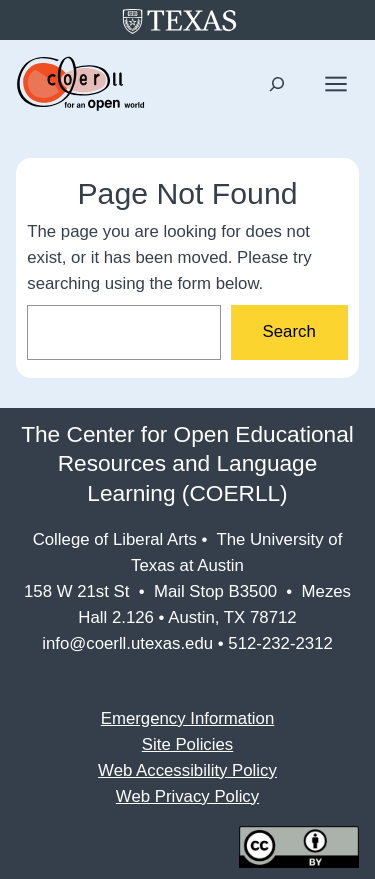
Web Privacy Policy (187, 796)
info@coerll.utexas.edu (127, 643)
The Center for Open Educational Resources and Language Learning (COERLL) (187, 463)
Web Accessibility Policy (187, 770)
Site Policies (187, 744)
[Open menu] (336, 84)
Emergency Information (187, 718)
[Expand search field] (277, 84)
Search (289, 331)
